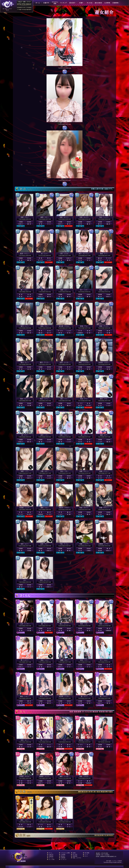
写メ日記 (75, 854)
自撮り (74, 853)
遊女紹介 (63, 856)
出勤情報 (63, 858)
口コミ (86, 856)
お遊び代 (51, 854)
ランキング (64, 859)
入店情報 (63, 854)
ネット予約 (52, 859)
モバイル (51, 858)
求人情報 (87, 853)
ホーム (50, 853)
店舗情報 (51, 856)
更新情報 (75, 856)
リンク (86, 854)
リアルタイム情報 (65, 853)
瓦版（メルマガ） (77, 858)
